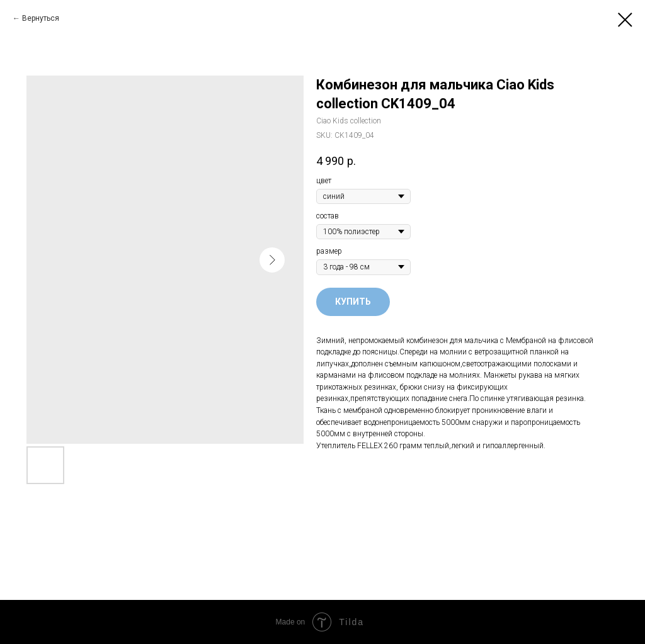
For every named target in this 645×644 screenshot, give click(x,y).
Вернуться (41, 18)
